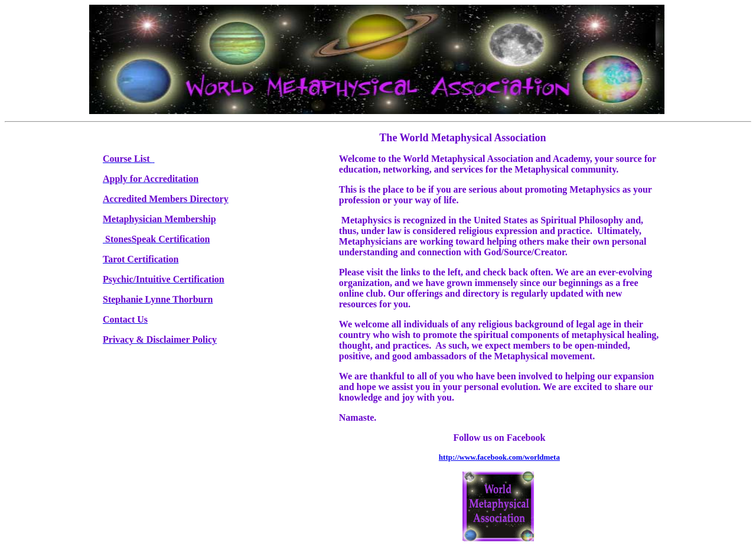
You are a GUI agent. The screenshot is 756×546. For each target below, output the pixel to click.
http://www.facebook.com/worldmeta (499, 457)
